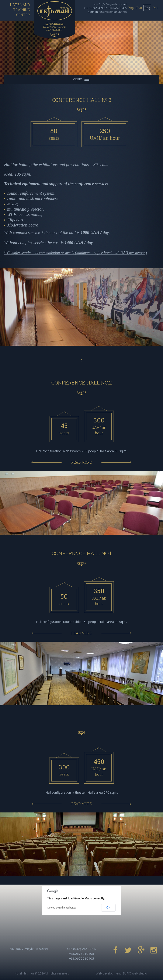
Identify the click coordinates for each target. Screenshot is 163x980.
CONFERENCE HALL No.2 (81, 383)
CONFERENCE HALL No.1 (82, 553)
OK (108, 908)
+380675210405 (82, 958)
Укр (131, 8)
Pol (155, 8)
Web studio (139, 973)
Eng (147, 8)
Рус (139, 8)
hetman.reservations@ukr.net (107, 12)
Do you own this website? (62, 908)
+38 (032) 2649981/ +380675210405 (105, 8)
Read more (81, 462)
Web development (108, 973)
